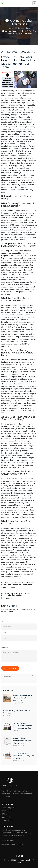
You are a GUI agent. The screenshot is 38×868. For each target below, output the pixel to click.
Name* (4, 559)
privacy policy (27, 853)
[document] (19, 837)
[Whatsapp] (34, 859)
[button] (19, 807)
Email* (3, 571)
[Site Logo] (10, 720)
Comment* (5, 585)
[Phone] (34, 853)
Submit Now (10, 606)
